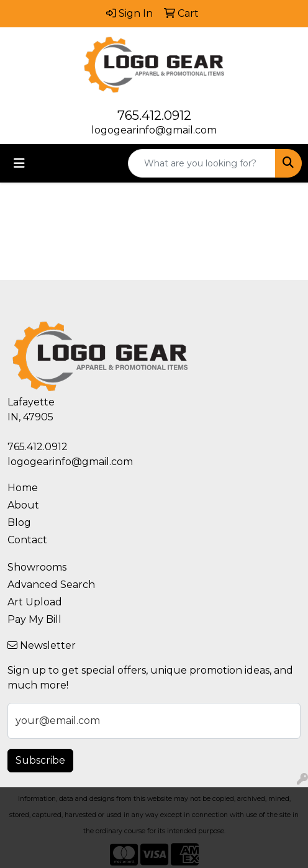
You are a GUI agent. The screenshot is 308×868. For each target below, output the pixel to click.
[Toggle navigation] (19, 163)
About (23, 505)
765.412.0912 (154, 115)
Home (23, 488)
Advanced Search (51, 585)
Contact (27, 540)
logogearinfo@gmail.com (154, 130)
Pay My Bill (34, 619)
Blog (19, 522)
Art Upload (35, 602)
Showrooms (37, 567)
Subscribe (40, 760)
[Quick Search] (202, 163)
